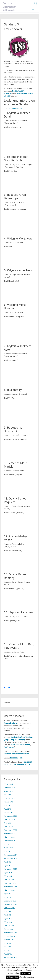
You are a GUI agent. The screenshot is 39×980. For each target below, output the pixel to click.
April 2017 (8, 894)
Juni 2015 (8, 947)
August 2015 (9, 940)
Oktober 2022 (10, 837)
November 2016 (10, 904)
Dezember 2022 (11, 830)
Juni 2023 (8, 823)
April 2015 (8, 954)
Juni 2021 (8, 851)
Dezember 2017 (10, 883)
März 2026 (8, 784)
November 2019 (10, 855)
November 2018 (10, 869)
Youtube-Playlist (15, 108)
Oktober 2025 (10, 788)
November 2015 (10, 933)
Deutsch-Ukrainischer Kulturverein (9, 7)
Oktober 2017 (9, 890)
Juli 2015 (7, 943)
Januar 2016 (9, 929)
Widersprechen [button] (12, 977)
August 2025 (9, 791)
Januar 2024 (9, 812)
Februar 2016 (9, 926)
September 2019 (11, 858)
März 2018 (8, 876)
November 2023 (10, 816)
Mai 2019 (8, 862)
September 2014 (11, 957)
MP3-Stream (25, 745)
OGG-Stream (9, 747)
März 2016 (8, 922)
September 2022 (11, 841)
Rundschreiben (10, 723)
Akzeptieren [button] (26, 973)
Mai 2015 (7, 950)
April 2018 (8, 873)
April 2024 (8, 809)
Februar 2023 (9, 827)
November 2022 (11, 834)
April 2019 (8, 865)
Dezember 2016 (10, 901)
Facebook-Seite (16, 758)
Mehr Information (27, 977)
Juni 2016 (8, 911)
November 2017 (10, 887)
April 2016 (8, 919)
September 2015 (10, 936)
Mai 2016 (8, 915)
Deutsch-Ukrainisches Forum (16, 754)
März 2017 (8, 897)
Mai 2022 (8, 844)
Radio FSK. (15, 745)
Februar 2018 (9, 880)
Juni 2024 (8, 805)
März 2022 (8, 848)
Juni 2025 (8, 795)
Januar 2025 (9, 802)
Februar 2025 (9, 798)
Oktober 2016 (9, 908)
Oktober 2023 (9, 820)
